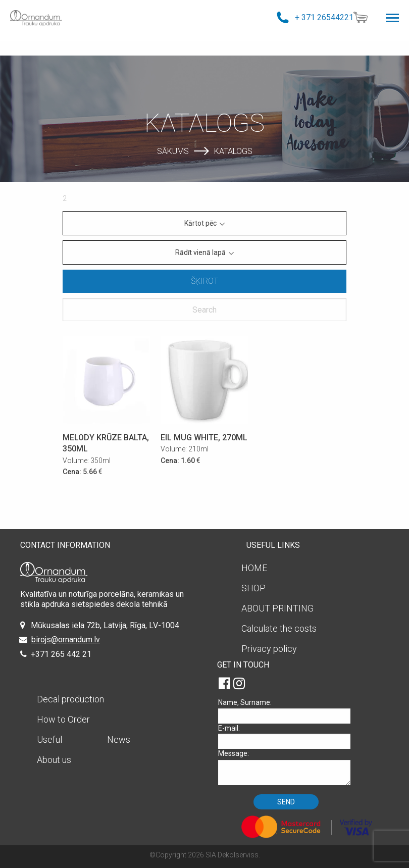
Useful (49, 739)
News (119, 739)
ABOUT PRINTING (277, 608)
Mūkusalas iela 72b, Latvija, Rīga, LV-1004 (105, 625)
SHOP (253, 588)
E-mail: (288, 736)
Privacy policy (269, 649)
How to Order (63, 719)
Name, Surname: (288, 711)
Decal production (70, 699)
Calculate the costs (279, 628)
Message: (288, 767)
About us (54, 760)
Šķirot (205, 281)
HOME (254, 568)
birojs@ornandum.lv (66, 640)
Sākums (173, 151)
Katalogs (233, 151)
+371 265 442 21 (61, 654)
